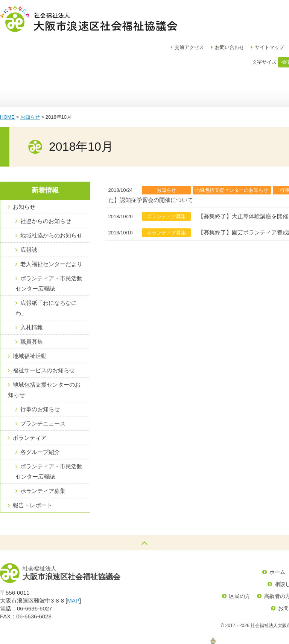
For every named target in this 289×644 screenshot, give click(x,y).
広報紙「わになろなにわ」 (46, 272)
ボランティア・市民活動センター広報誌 (49, 248)
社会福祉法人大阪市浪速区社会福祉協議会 (89, 19)
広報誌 (29, 214)
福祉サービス (240, 55)
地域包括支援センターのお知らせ (44, 354)
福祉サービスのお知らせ (44, 335)
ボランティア (30, 402)
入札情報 (32, 292)
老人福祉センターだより (51, 229)
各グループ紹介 (40, 417)
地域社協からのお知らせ (51, 200)
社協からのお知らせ (46, 186)
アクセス (211, 11)
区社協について (65, 55)
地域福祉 (119, 55)
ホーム (19, 55)
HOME (7, 82)
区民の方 (240, 561)
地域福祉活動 (30, 320)
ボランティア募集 (43, 455)
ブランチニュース (43, 388)
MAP (73, 565)
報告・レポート (33, 470)
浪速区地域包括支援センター (180, 55)
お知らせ (30, 82)
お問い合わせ (251, 11)
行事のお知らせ (40, 374)
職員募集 (32, 306)
